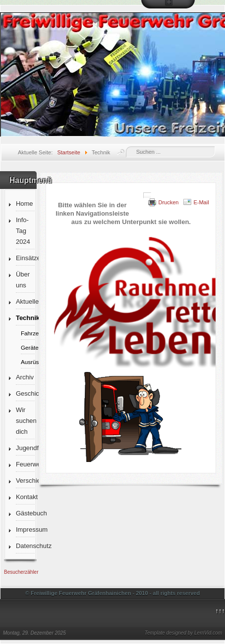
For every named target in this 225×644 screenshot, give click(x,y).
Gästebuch (25, 513)
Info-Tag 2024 (23, 231)
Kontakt (25, 497)
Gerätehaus (28, 347)
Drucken (168, 202)
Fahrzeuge (28, 333)
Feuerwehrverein (25, 464)
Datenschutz (25, 546)
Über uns (23, 280)
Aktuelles (25, 301)
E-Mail (201, 202)
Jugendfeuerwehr (25, 448)
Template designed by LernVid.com (183, 633)
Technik (25, 318)
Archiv (25, 377)
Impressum (25, 529)
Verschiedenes (25, 481)
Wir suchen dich (25, 421)
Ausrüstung (28, 362)
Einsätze (25, 258)
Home (25, 204)
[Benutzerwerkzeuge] (147, 195)
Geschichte (25, 393)
